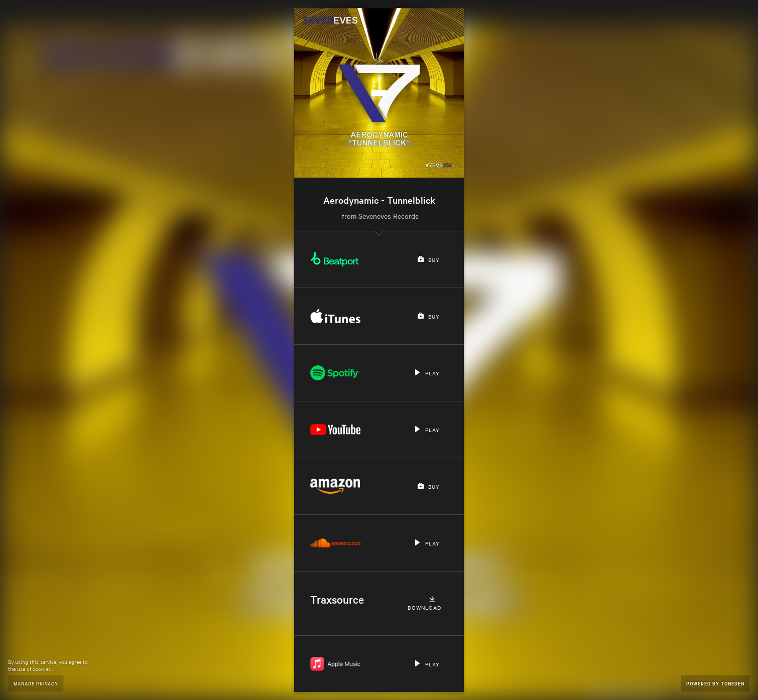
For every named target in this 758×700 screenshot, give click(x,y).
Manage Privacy (36, 683)
